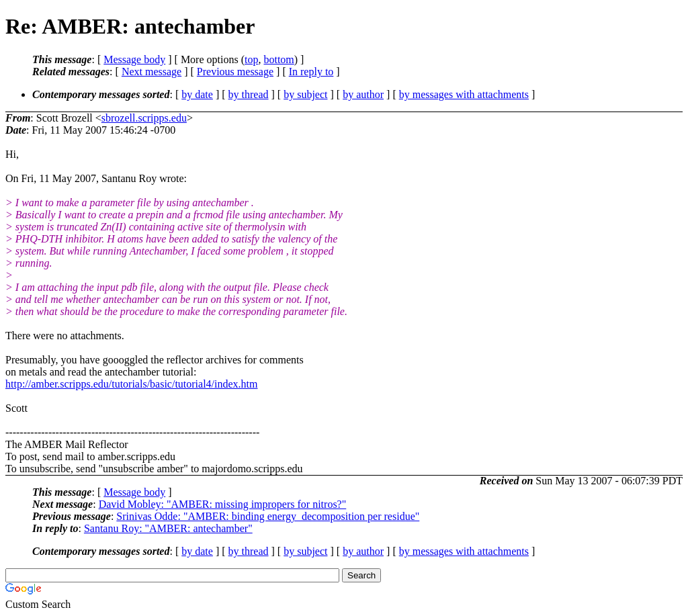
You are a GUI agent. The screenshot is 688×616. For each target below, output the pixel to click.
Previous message (235, 72)
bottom (278, 59)
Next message (152, 72)
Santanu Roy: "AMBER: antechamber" (168, 528)
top (251, 59)
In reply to (311, 72)
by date (197, 94)
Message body (134, 59)
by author (363, 94)
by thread (249, 94)
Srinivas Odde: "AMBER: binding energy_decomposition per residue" (268, 516)
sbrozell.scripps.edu (144, 118)
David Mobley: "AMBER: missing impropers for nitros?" (223, 504)
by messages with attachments (464, 94)
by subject (305, 94)
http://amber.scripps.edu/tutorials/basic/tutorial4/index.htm (132, 384)
